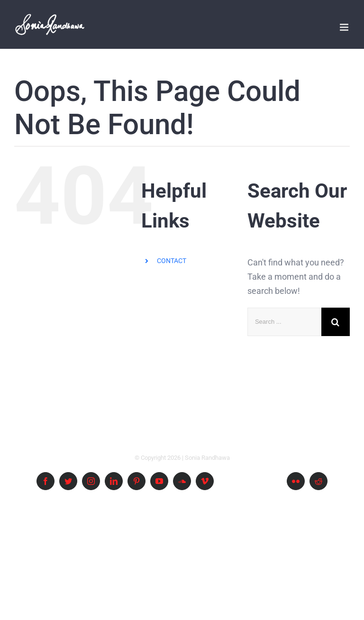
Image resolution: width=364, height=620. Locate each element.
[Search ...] (284, 322)
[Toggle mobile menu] (345, 27)
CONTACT (172, 261)
